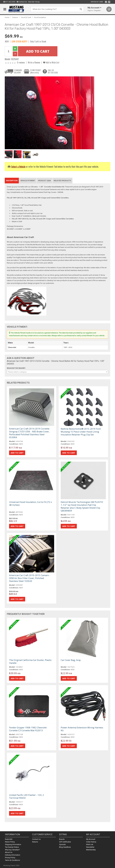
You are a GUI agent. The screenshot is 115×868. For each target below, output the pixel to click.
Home (7, 17)
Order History (91, 842)
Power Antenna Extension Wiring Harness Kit (82, 729)
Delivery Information (13, 855)
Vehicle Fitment (28, 180)
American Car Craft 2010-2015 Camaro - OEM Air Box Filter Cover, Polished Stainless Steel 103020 (30, 578)
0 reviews (21, 62)
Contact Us (22, 2)
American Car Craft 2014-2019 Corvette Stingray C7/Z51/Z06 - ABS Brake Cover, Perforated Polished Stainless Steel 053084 (29, 433)
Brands (62, 839)
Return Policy (10, 842)
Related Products (62, 180)
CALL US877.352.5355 (53, 71)
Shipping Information (13, 844)
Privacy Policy (10, 858)
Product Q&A (44, 180)
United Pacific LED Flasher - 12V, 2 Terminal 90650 (26, 796)
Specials (62, 844)
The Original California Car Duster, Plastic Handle (30, 661)
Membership (91, 850)
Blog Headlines (65, 847)
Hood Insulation (40, 17)
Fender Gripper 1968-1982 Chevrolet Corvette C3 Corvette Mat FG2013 (28, 729)
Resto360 (9, 839)
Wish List (90, 844)
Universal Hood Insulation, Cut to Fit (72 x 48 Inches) (30, 503)
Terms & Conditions (12, 860)
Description (12, 180)
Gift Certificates (65, 842)
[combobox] (57, 372)
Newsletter (90, 847)
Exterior (15, 17)
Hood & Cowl (26, 17)
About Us (9, 852)
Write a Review (34, 62)
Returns (35, 842)
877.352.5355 (9, 2)
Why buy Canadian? (12, 850)
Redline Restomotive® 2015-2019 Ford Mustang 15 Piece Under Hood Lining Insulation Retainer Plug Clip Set (81, 432)
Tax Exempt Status (12, 847)
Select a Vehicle (18, 166)
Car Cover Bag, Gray (71, 660)
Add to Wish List (51, 62)
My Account (91, 839)
